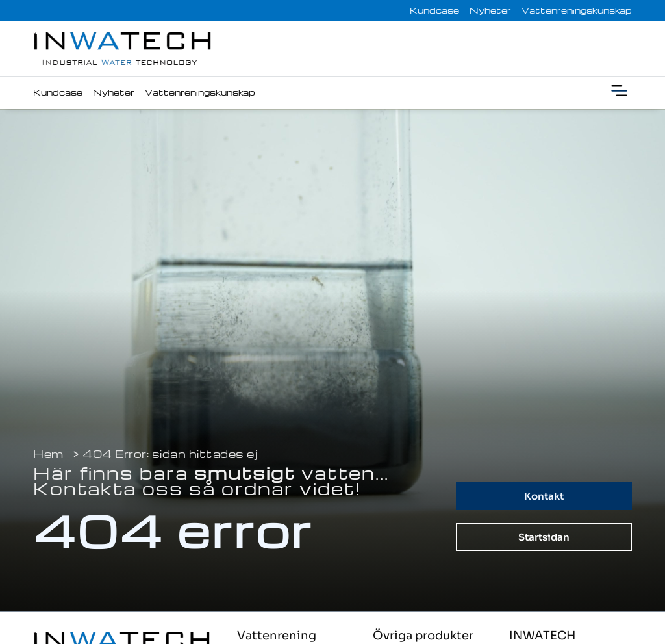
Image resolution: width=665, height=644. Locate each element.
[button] (620, 93)
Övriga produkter (423, 636)
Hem (48, 454)
